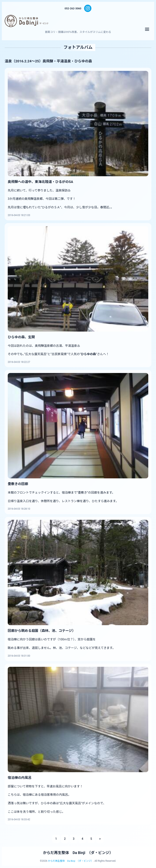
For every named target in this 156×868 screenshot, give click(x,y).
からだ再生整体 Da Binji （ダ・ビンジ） (78, 853)
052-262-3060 (73, 8)
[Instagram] (88, 8)
